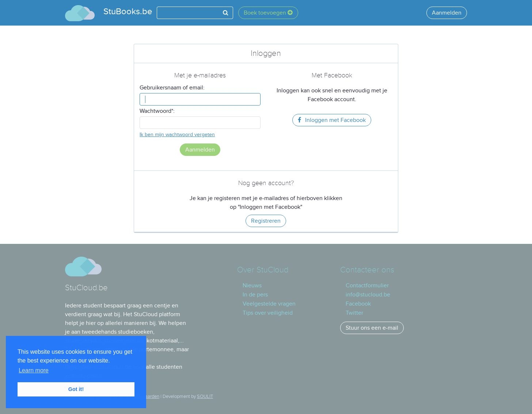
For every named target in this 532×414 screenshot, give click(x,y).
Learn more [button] (34, 370)
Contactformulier (367, 285)
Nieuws (252, 285)
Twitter (354, 313)
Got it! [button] (76, 389)
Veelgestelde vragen (269, 304)
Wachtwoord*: (157, 111)
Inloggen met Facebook (332, 120)
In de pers (255, 295)
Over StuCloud (263, 270)
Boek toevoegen (268, 13)
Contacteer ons (367, 270)
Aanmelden (447, 13)
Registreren (266, 221)
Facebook (358, 304)
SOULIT (205, 396)
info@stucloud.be (368, 295)
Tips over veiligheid (268, 313)
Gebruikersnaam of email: (172, 88)
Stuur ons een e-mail (372, 328)
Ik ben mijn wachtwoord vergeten (177, 135)
